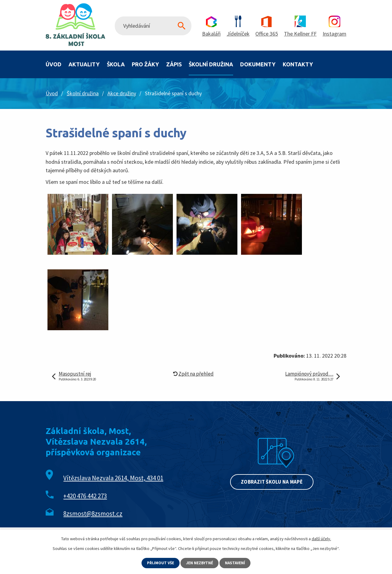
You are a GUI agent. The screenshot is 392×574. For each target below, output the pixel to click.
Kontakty (298, 64)
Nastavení (236, 563)
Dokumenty (258, 64)
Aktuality (84, 64)
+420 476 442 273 (85, 496)
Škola (116, 64)
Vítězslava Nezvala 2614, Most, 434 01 (113, 478)
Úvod (54, 64)
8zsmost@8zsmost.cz (93, 514)
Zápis (174, 64)
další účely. (321, 538)
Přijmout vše (160, 563)
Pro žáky (145, 64)
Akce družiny (122, 93)
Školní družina (211, 64)
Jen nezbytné (200, 563)
